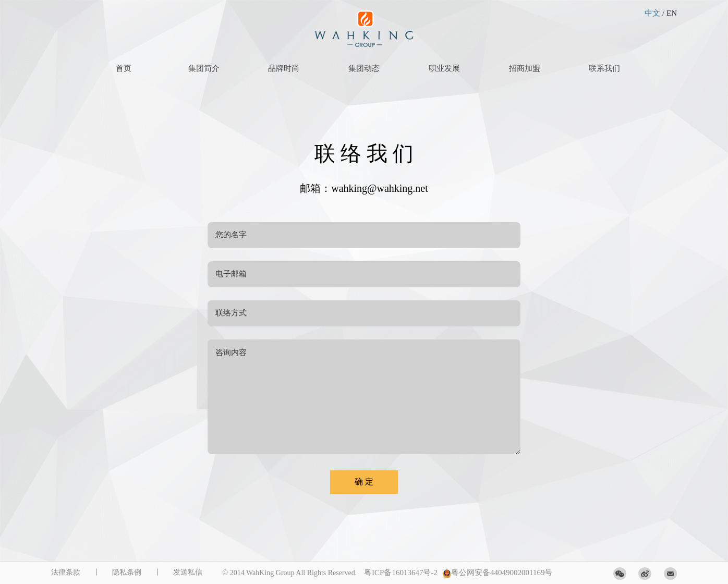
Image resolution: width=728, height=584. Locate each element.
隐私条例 (127, 572)
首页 (124, 68)
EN (672, 13)
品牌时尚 (284, 68)
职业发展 (444, 68)
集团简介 (204, 68)
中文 (652, 13)
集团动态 (364, 68)
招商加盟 (525, 68)
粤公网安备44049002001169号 (502, 573)
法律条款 (66, 572)
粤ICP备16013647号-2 (401, 573)
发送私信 (188, 572)
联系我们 (604, 68)
